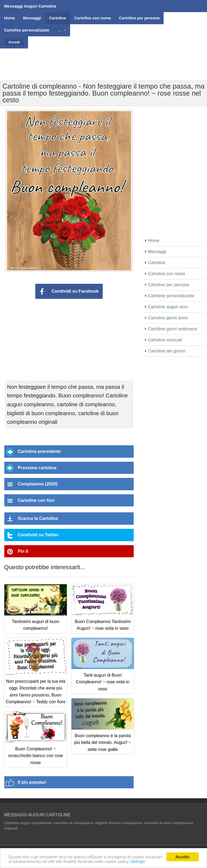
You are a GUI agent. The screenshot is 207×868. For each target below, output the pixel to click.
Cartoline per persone (167, 285)
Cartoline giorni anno (166, 318)
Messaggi (156, 252)
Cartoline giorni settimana (171, 329)
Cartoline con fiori (36, 500)
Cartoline (155, 263)
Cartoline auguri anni (166, 307)
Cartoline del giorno (165, 351)
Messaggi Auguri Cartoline (30, 6)
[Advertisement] (103, 61)
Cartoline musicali (163, 340)
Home (152, 241)
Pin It (23, 551)
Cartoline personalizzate (170, 296)
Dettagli (138, 861)
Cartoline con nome (165, 274)
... (59, 30)
